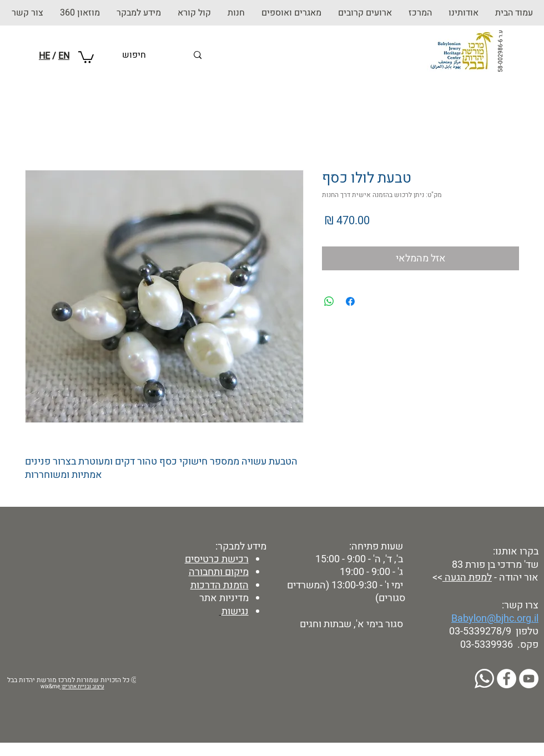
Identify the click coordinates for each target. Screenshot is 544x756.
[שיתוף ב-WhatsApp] (329, 301)
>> (436, 578)
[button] (236, 13)
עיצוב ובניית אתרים (83, 687)
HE (44, 56)
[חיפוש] (155, 55)
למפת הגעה (467, 578)
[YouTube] (529, 679)
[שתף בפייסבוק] (350, 301)
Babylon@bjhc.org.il (495, 619)
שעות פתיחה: (375, 546)
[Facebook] (507, 679)
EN (64, 56)
